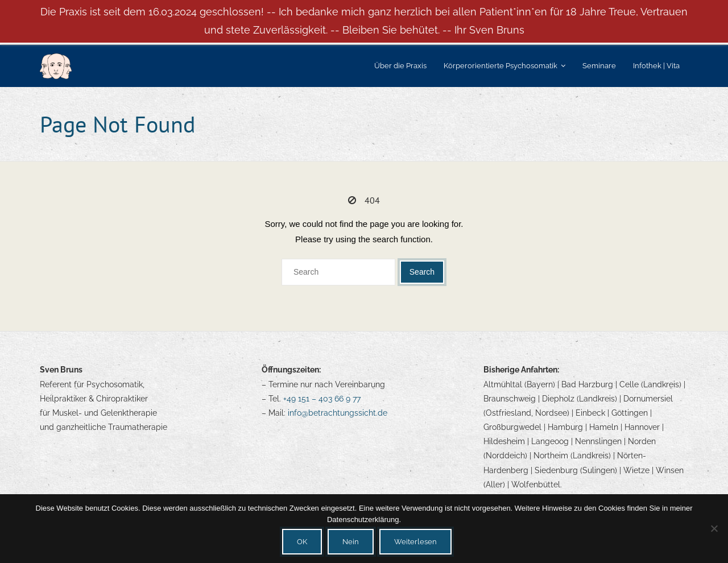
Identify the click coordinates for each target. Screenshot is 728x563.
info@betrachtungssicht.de (338, 413)
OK (302, 542)
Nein (351, 542)
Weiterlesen (415, 542)
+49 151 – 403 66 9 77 (322, 399)
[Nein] (714, 528)
